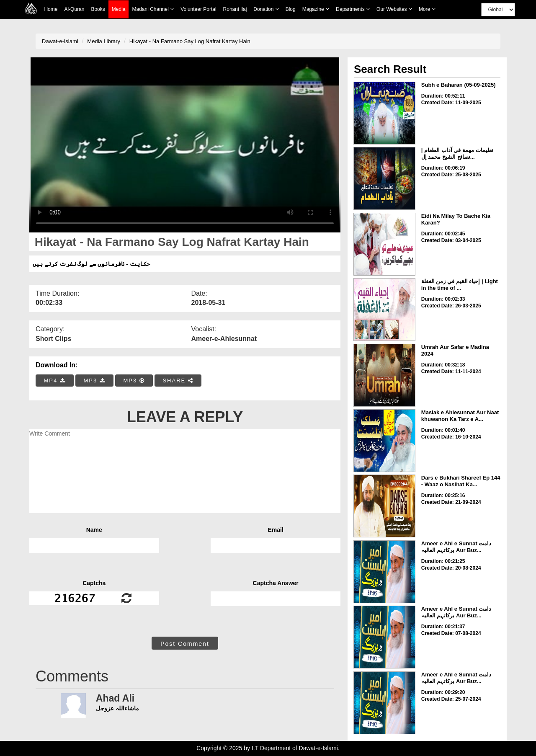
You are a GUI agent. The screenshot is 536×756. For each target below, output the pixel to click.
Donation (266, 9)
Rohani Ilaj (235, 9)
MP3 (94, 381)
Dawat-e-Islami (60, 41)
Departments (353, 9)
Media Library (104, 41)
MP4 (55, 381)
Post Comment (185, 644)
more (427, 9)
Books (98, 9)
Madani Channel (153, 9)
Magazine (316, 9)
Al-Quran (74, 9)
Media (119, 9)
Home (51, 9)
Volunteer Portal (198, 9)
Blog (291, 9)
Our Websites (394, 9)
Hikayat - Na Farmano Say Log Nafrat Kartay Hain (190, 41)
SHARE (178, 381)
